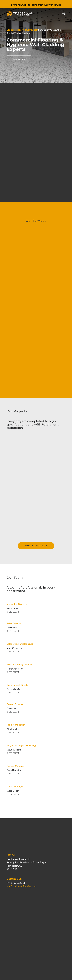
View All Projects (36, 546)
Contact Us (19, 59)
